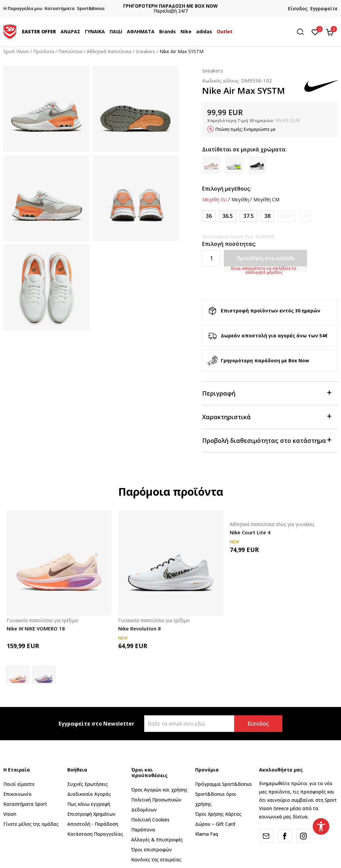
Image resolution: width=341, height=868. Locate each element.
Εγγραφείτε (324, 8)
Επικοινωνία (17, 794)
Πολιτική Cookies (150, 820)
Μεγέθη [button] (240, 200)
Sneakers (145, 51)
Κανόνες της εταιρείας (156, 860)
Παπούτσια (70, 51)
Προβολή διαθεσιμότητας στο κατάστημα (267, 440)
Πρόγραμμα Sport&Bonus (223, 784)
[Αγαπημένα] (315, 32)
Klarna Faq (207, 834)
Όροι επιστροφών (152, 850)
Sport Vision (16, 51)
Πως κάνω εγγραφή (89, 804)
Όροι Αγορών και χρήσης (159, 790)
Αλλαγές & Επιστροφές (157, 840)
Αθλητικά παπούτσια (109, 51)
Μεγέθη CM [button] (266, 200)
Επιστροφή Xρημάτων (91, 814)
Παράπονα (143, 830)
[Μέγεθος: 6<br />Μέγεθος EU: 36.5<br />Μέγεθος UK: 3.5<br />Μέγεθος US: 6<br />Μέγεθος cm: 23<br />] (228, 216)
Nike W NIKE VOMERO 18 (36, 628)
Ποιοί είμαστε (19, 784)
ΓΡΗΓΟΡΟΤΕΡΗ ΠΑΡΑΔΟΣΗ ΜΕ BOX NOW (176, 6)
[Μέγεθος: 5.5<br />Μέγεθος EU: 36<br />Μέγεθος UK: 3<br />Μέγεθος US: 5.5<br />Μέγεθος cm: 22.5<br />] (209, 216)
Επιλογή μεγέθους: (227, 189)
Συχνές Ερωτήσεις (88, 784)
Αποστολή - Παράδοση (93, 824)
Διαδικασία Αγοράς (89, 794)
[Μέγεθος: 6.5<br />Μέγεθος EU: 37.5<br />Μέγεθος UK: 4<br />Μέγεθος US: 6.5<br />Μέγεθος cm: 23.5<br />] (249, 216)
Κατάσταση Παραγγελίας (95, 834)
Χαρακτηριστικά (267, 416)
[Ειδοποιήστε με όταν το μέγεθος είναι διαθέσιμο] (286, 216)
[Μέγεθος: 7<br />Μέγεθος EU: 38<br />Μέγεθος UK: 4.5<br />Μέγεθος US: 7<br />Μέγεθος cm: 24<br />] (267, 216)
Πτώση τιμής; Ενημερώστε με (246, 129)
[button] (303, 32)
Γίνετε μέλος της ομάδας (31, 824)
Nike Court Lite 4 (250, 532)
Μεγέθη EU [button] (214, 200)
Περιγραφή (267, 393)
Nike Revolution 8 (140, 628)
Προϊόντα (44, 51)
